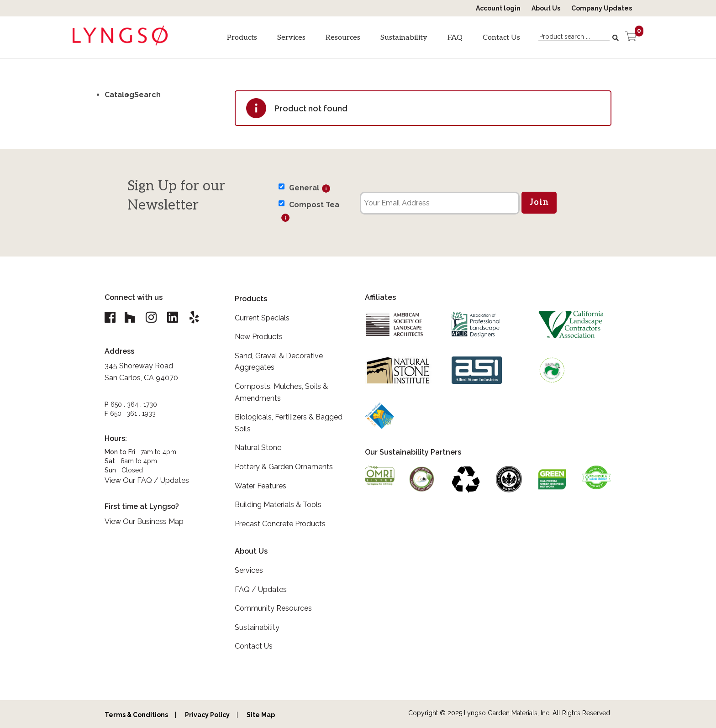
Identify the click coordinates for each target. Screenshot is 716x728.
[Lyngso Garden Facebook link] (111, 317)
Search (147, 95)
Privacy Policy (207, 715)
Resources (343, 38)
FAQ (455, 38)
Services (291, 38)
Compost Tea (314, 205)
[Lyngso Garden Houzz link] (131, 317)
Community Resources (273, 608)
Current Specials (262, 318)
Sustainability (404, 38)
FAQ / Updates (261, 589)
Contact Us (501, 38)
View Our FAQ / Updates (147, 481)
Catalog (119, 95)
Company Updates (602, 8)
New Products (259, 337)
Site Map (261, 715)
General (304, 188)
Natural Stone (258, 448)
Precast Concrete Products (280, 524)
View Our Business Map (144, 522)
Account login (498, 8)
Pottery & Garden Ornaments (284, 467)
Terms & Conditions (136, 715)
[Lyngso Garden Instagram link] (153, 317)
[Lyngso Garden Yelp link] (199, 317)
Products (242, 38)
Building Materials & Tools (278, 505)
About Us (546, 8)
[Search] (616, 38)
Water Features (261, 486)
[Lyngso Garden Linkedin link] (176, 317)
